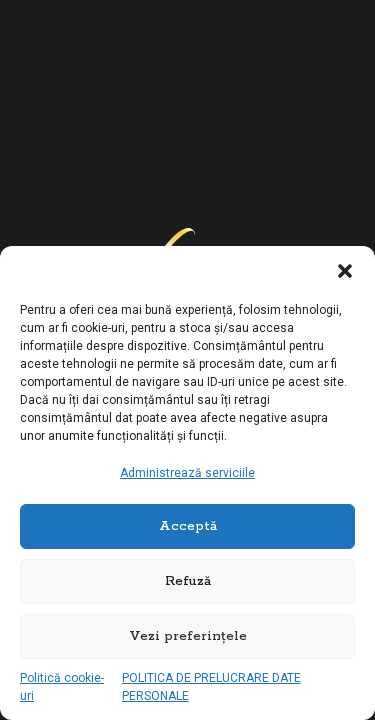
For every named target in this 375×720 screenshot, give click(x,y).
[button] (345, 271)
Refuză (188, 581)
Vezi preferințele (188, 636)
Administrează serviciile (187, 473)
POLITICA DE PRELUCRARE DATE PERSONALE (211, 687)
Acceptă (188, 526)
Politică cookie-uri (62, 687)
